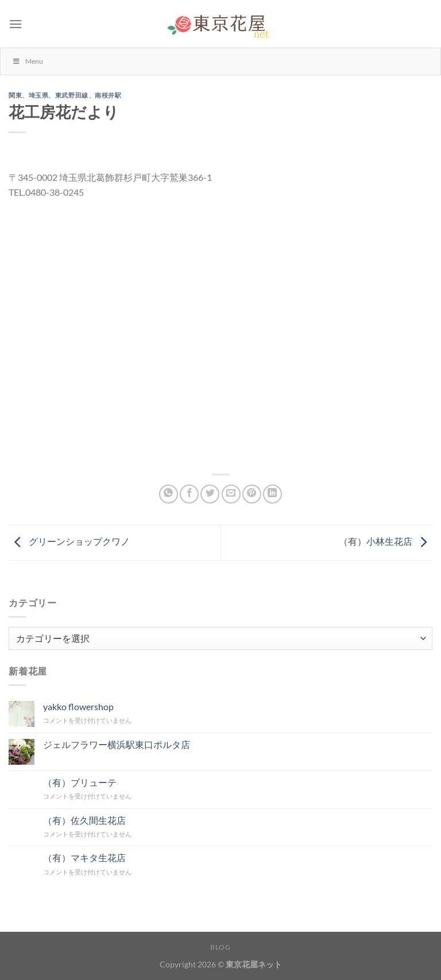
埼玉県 (39, 95)
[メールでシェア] (231, 494)
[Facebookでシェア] (189, 494)
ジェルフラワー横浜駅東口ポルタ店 (117, 744)
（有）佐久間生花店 (84, 820)
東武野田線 (72, 95)
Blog (220, 947)
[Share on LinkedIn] (272, 494)
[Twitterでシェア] (210, 494)
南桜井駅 (108, 95)
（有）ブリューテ (80, 782)
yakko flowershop (78, 706)
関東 (15, 95)
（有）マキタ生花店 (84, 857)
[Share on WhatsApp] (169, 494)
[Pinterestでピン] (252, 494)
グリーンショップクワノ (69, 541)
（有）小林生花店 (386, 541)
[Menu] (16, 24)
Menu (28, 61)
